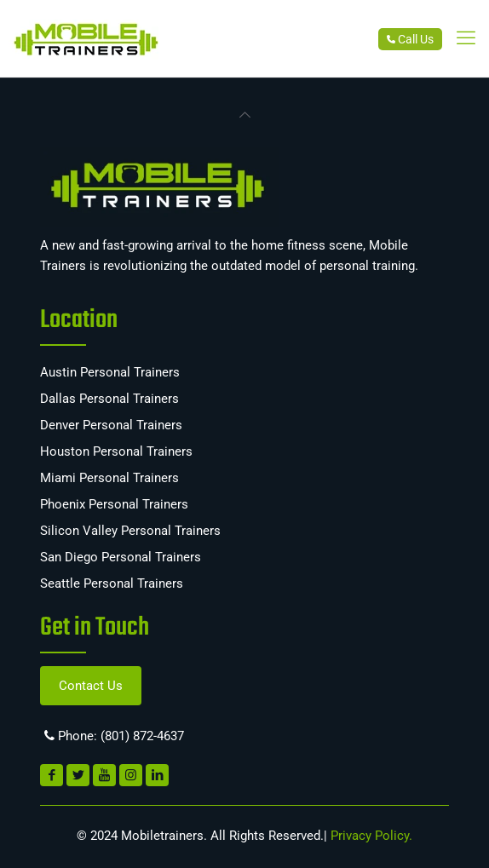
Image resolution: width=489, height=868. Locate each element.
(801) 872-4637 (142, 736)
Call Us (410, 39)
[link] (466, 38)
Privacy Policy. (370, 836)
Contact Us (91, 686)
